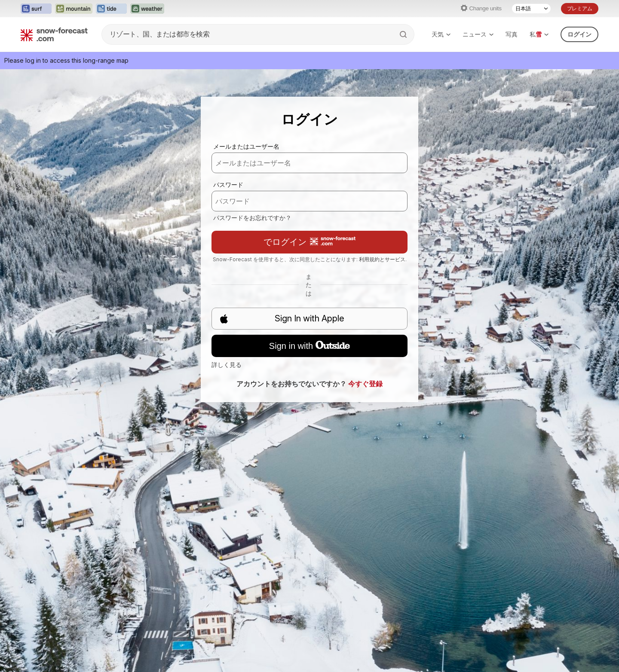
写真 (512, 34)
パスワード (228, 185)
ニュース (478, 34)
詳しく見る (227, 365)
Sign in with (309, 346)
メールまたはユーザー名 (246, 146)
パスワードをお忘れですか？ (252, 218)
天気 (441, 34)
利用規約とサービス (382, 259)
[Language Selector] (531, 9)
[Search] (404, 34)
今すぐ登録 (365, 384)
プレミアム (580, 8)
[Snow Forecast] (54, 34)
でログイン (309, 242)
